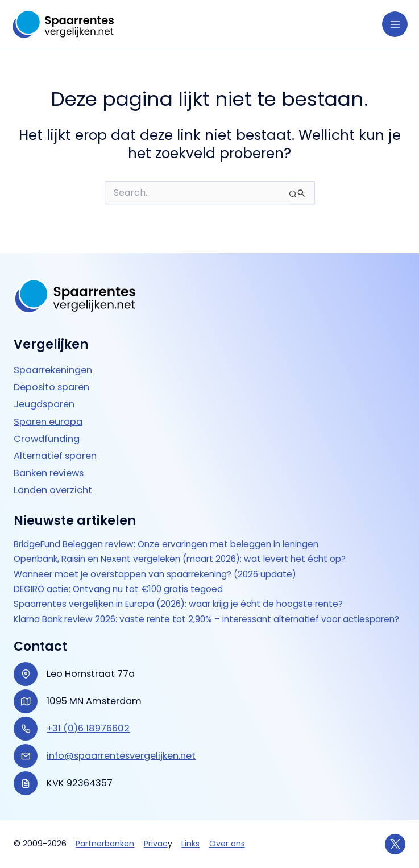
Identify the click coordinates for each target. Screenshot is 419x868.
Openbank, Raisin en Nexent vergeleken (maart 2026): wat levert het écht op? (187, 548)
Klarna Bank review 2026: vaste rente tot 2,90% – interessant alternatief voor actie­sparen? (197, 613)
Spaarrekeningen (53, 359)
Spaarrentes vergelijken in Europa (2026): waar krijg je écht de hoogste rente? (185, 593)
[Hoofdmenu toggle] (395, 24)
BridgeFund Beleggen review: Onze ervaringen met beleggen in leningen (173, 533)
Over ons (227, 844)
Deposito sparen (51, 376)
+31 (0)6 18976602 (88, 728)
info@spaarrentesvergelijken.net (121, 756)
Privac (156, 844)
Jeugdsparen (44, 393)
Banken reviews (49, 461)
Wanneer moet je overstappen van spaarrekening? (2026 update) (160, 563)
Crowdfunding (47, 427)
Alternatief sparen (55, 444)
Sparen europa (48, 410)
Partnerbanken (105, 844)
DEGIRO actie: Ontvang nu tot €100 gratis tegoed (122, 578)
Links (190, 844)
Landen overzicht (53, 479)
